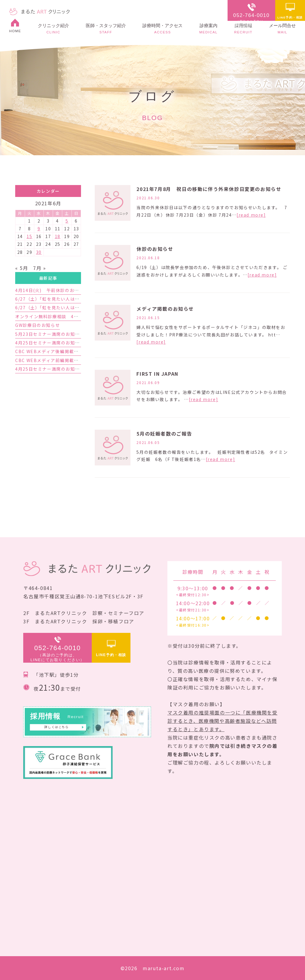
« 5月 (22, 268)
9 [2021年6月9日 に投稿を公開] (39, 229)
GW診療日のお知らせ (38, 325)
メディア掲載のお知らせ (165, 309)
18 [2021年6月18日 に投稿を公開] (58, 236)
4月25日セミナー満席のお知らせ (50, 369)
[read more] (251, 215)
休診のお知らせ (155, 249)
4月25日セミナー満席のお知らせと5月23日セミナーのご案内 (80, 343)
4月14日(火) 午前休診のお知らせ (52, 290)
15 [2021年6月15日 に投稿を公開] (29, 236)
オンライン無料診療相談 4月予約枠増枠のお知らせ (70, 316)
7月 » (39, 268)
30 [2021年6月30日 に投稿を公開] (39, 252)
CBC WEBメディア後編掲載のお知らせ (56, 351)
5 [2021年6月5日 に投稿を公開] (67, 221)
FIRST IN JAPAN (157, 374)
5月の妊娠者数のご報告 (164, 434)
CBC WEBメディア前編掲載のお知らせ (56, 360)
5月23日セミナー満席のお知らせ (50, 334)
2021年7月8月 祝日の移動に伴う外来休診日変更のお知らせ (209, 189)
